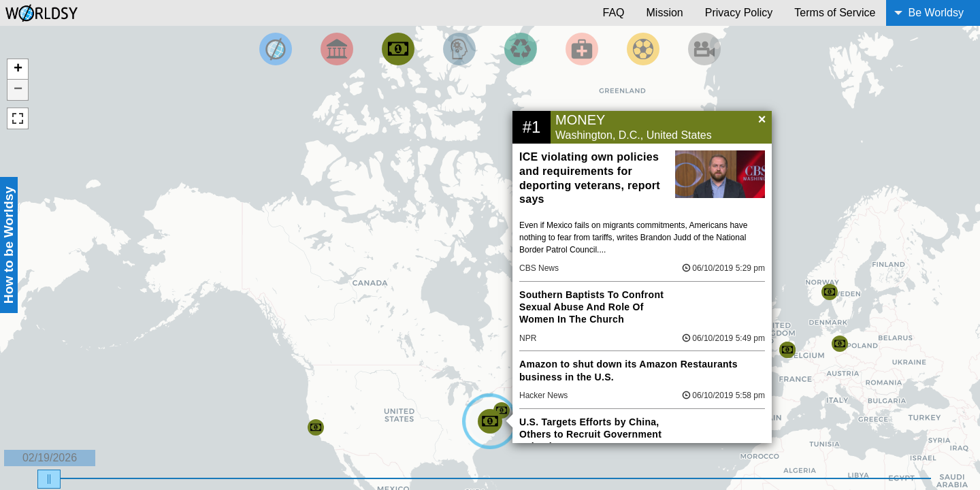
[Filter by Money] (398, 49)
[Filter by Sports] (643, 49)
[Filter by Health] (582, 49)
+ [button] (18, 69)
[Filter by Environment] (521, 49)
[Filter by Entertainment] (704, 49)
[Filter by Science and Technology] (459, 49)
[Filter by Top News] (276, 49)
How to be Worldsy (9, 245)
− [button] (18, 90)
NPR (528, 338)
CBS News (539, 268)
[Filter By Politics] (337, 49)
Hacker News (543, 395)
